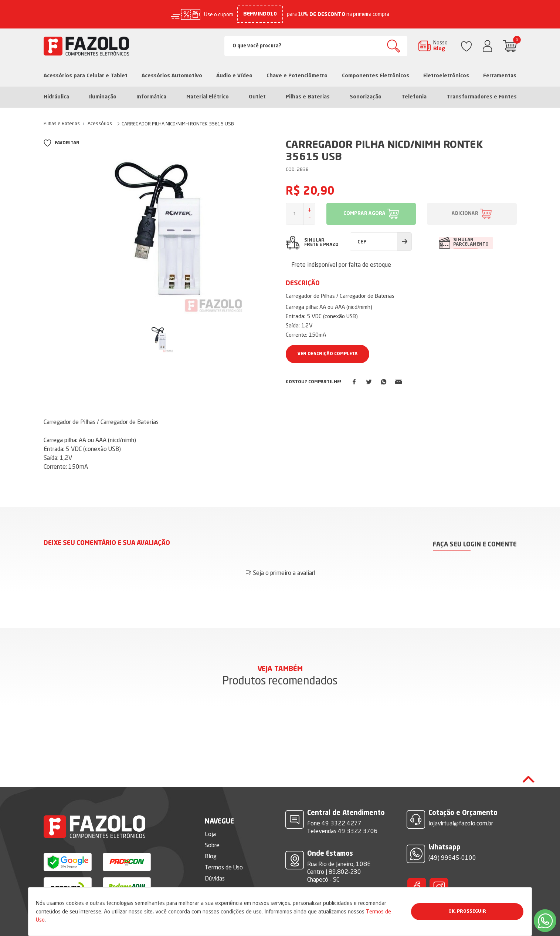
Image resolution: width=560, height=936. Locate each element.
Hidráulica (56, 97)
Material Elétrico (208, 97)
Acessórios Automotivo (172, 76)
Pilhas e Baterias (308, 97)
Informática (151, 97)
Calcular (404, 242)
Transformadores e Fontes (482, 97)
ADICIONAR (465, 214)
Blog (211, 834)
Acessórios (100, 123)
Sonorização (366, 97)
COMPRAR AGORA (364, 214)
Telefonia (414, 97)
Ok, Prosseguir (467, 912)
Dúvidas (215, 856)
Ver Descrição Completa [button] (327, 354)
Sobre (212, 822)
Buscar (393, 46)
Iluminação (103, 97)
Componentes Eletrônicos (376, 76)
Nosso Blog (440, 46)
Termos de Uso (224, 845)
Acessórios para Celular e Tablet (86, 76)
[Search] (316, 46)
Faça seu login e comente (475, 544)
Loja (210, 811)
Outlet (257, 97)
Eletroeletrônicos (446, 76)
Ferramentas (500, 76)
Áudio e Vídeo (234, 76)
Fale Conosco (222, 867)
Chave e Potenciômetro (297, 76)
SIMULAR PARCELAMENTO (471, 242)
